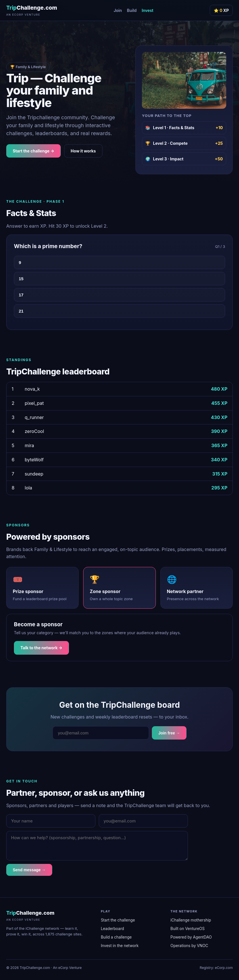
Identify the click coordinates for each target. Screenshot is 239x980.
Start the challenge (118, 920)
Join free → (169, 733)
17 (21, 295)
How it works (83, 151)
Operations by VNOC (189, 946)
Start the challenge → (33, 151)
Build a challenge (116, 937)
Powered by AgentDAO (191, 937)
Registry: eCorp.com (216, 968)
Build (132, 10)
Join (118, 10)
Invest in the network (120, 946)
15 (21, 279)
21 (21, 311)
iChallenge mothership (191, 920)
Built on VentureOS (188, 929)
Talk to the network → (41, 648)
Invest (147, 10)
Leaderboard (112, 929)
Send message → (29, 870)
